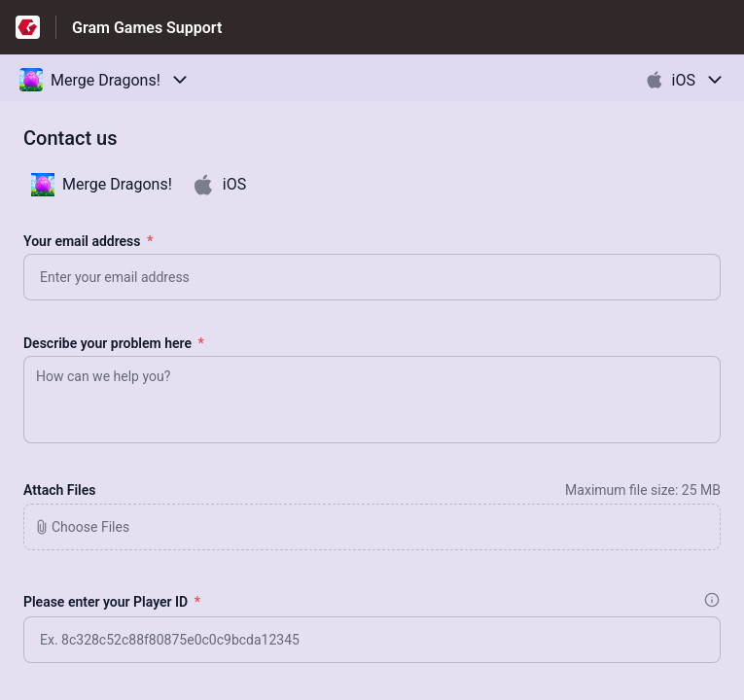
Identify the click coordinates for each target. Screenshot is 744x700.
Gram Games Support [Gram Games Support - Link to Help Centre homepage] (147, 28)
